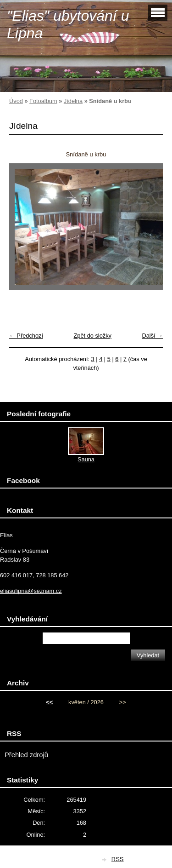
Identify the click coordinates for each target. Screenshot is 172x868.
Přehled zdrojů (26, 755)
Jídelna (73, 101)
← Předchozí (26, 336)
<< (49, 702)
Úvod (16, 101)
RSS (118, 859)
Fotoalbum (43, 101)
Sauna (86, 459)
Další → (152, 336)
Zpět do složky (92, 336)
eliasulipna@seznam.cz (31, 591)
